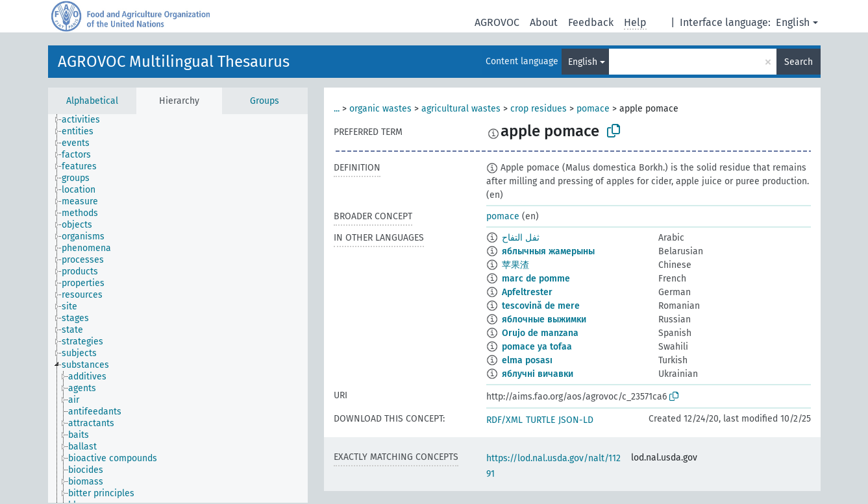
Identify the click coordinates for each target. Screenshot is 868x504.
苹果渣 (515, 265)
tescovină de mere (541, 306)
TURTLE (540, 420)
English (793, 22)
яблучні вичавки (538, 374)
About (544, 22)
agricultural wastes (461, 109)
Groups (265, 101)
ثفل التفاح (521, 238)
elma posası (527, 360)
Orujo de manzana (540, 333)
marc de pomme (536, 279)
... (337, 109)
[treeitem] (86, 120)
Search (799, 62)
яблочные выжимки (544, 319)
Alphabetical (92, 101)
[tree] (178, 308)
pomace (593, 109)
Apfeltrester (527, 292)
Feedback (591, 22)
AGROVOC (497, 22)
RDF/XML (504, 420)
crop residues (539, 109)
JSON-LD (576, 420)
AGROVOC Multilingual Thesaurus (174, 62)
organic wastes (380, 109)
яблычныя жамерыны (548, 251)
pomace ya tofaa (537, 347)
